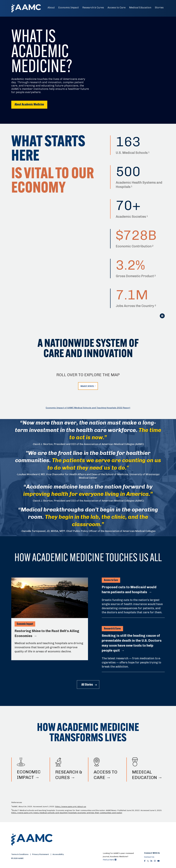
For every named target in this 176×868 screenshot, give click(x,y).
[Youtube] (158, 861)
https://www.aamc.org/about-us (71, 807)
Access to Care (117, 8)
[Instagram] (155, 861)
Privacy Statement (40, 854)
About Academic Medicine (29, 105)
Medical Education (140, 8)
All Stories (87, 685)
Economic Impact (69, 8)
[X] (148, 861)
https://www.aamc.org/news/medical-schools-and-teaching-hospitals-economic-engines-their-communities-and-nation (67, 813)
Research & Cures (93, 8)
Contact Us (149, 857)
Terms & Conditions (20, 854)
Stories (159, 8)
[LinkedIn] (151, 861)
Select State (87, 386)
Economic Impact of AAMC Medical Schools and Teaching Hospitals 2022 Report (88, 408)
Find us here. (110, 860)
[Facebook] (145, 861)
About (51, 8)
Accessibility (58, 854)
